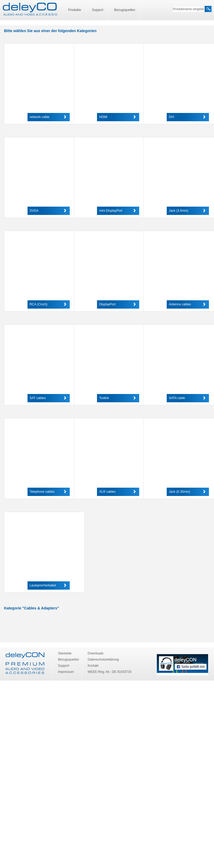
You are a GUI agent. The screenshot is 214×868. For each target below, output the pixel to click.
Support (98, 10)
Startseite (65, 653)
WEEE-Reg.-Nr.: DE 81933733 (110, 672)
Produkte (75, 10)
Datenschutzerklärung (103, 659)
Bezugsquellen (125, 10)
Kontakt (93, 666)
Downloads (96, 653)
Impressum (66, 672)
